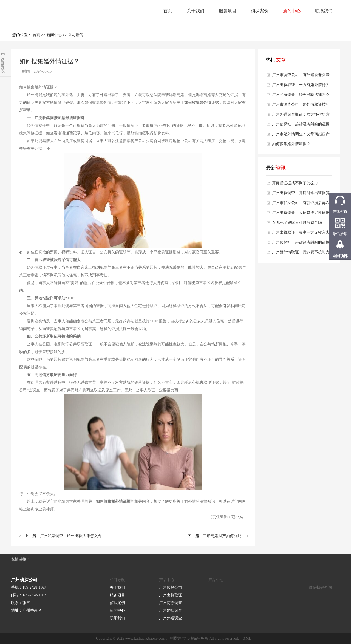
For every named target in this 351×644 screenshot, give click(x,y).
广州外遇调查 (171, 618)
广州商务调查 (171, 603)
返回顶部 (340, 256)
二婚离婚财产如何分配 (222, 536)
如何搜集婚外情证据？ (291, 144)
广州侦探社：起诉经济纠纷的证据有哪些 (301, 126)
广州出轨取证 (171, 595)
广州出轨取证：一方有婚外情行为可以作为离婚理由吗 (301, 86)
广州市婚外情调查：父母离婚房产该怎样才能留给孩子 (301, 136)
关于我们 (196, 11)
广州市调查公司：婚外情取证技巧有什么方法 (301, 106)
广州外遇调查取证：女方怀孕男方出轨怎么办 (301, 116)
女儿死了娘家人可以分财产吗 (297, 223)
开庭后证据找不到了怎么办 (295, 183)
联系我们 (324, 11)
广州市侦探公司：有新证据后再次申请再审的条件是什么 (301, 204)
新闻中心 (292, 11)
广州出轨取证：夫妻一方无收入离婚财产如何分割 (301, 234)
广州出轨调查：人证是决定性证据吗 (301, 214)
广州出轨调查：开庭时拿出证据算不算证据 (301, 194)
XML (247, 638)
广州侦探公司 (171, 587)
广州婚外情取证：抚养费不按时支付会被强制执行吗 (301, 254)
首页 (168, 11)
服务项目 (228, 11)
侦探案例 (260, 11)
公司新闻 (76, 35)
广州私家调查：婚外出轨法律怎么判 (71, 536)
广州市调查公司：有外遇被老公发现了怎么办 (301, 76)
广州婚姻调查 (171, 610)
